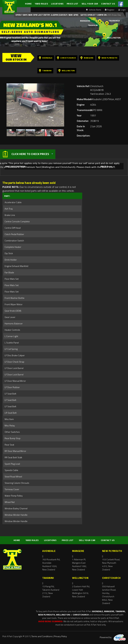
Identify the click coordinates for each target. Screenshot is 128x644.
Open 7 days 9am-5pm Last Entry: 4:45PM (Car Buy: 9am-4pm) (47, 15)
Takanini (45, 71)
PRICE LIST (73, 4)
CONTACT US (108, 4)
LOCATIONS (57, 4)
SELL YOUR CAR (90, 4)
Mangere (87, 58)
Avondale (46, 58)
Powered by (113, 637)
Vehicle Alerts (94, 10)
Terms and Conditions (42, 636)
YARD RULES (41, 4)
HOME (28, 4)
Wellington (67, 71)
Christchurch (66, 58)
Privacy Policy (60, 636)
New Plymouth (108, 58)
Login (122, 10)
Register (110, 10)
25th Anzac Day (114, 15)
